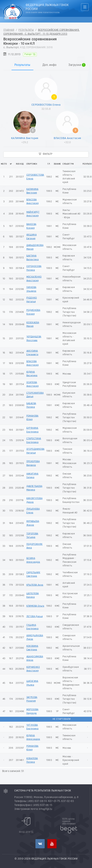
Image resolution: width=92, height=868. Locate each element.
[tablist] (46, 61)
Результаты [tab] (22, 65)
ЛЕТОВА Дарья (35, 616)
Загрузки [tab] (77, 65)
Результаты (26, 30)
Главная (9, 30)
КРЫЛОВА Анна (35, 585)
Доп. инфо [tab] (49, 65)
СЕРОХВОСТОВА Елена (46, 105)
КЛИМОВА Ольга (35, 606)
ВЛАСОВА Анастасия (67, 138)
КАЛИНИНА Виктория (25, 138)
